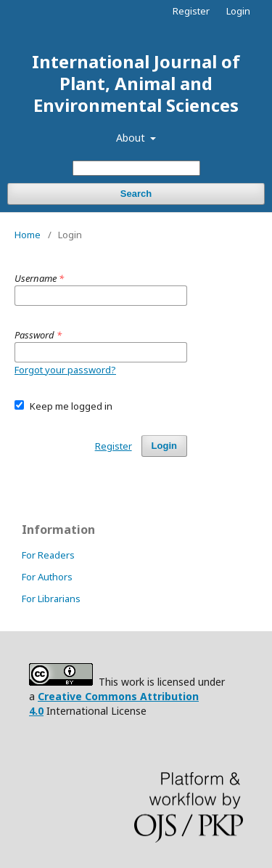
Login (238, 11)
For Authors (47, 577)
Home (28, 235)
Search (136, 194)
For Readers (48, 555)
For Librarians (51, 599)
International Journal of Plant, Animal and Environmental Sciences (136, 83)
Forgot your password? (65, 370)
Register (191, 11)
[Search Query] (136, 168)
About (132, 138)
